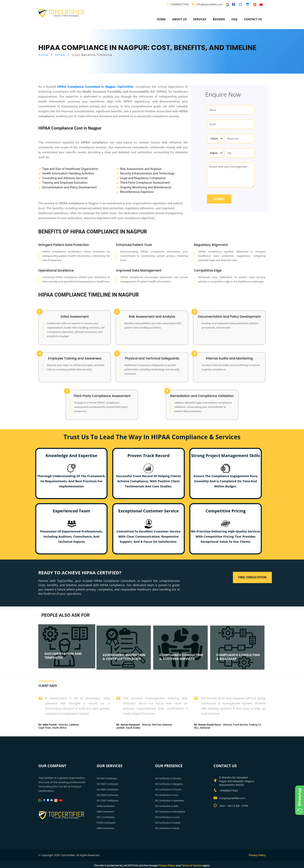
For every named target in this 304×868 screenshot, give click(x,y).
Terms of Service (192, 865)
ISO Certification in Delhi (167, 806)
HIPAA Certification (106, 806)
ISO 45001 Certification (108, 790)
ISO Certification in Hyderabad (170, 801)
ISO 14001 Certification (108, 784)
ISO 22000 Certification (108, 795)
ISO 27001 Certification (108, 801)
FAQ (234, 19)
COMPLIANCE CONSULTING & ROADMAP (238, 658)
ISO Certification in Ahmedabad (170, 812)
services (200, 19)
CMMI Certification (105, 812)
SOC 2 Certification (106, 817)
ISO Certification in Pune (167, 795)
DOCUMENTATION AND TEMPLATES (63, 656)
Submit (219, 199)
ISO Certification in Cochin (167, 817)
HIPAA (60, 55)
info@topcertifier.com (207, 4)
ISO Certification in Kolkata (168, 823)
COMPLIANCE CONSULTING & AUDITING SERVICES (181, 658)
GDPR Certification (105, 828)
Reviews (219, 19)
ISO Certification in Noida (167, 828)
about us (180, 19)
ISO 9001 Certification (107, 778)
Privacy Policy (257, 855)
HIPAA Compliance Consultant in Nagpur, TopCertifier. (96, 87)
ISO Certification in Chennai (168, 790)
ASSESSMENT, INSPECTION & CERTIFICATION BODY (124, 658)
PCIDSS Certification (106, 823)
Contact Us (253, 19)
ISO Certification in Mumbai (168, 778)
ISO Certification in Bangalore (169, 784)
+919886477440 (179, 4)
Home (161, 19)
